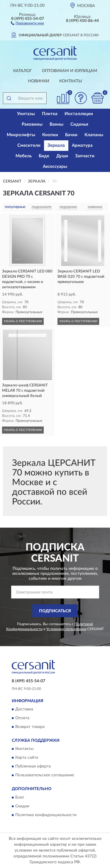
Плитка (50, 114)
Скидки (22, 806)
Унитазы (26, 114)
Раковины (32, 124)
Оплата (22, 718)
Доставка (24, 709)
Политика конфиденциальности (46, 815)
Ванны (56, 124)
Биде (44, 156)
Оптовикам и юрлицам (70, 71)
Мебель (24, 156)
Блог (20, 797)
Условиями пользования (66, 629)
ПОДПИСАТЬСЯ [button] (55, 611)
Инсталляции (79, 114)
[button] (27, 23)
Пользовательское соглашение (45, 775)
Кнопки (50, 135)
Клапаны (94, 135)
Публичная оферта (33, 767)
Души (62, 156)
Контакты (71, 81)
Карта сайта (27, 758)
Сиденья (79, 124)
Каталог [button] (23, 71)
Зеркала (56, 145)
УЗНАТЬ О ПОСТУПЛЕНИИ (23, 321)
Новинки (39, 81)
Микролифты (21, 135)
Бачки (71, 135)
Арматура (82, 145)
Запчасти (85, 156)
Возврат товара (30, 727)
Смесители (29, 145)
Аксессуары (55, 167)
